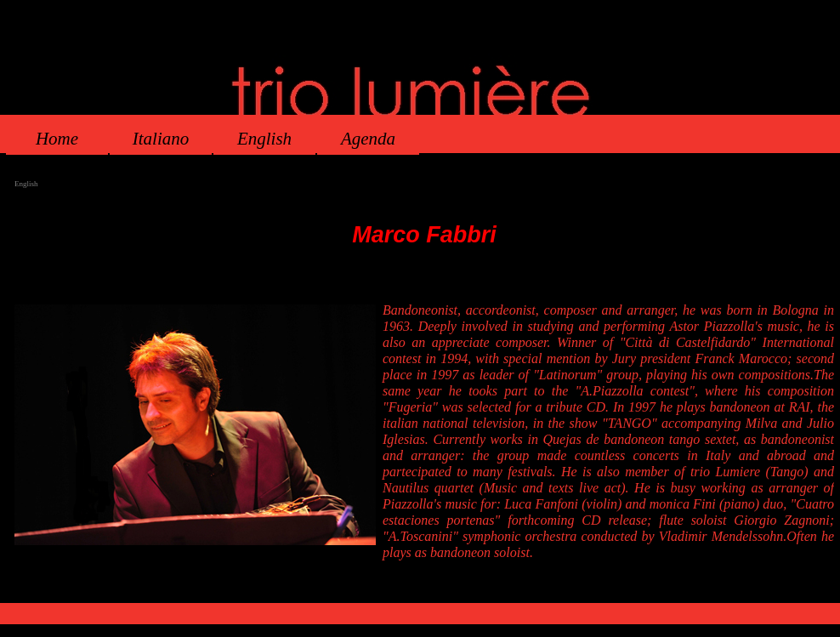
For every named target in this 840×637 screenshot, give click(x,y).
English (264, 139)
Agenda (368, 139)
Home (57, 139)
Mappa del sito (489, 596)
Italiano (161, 139)
